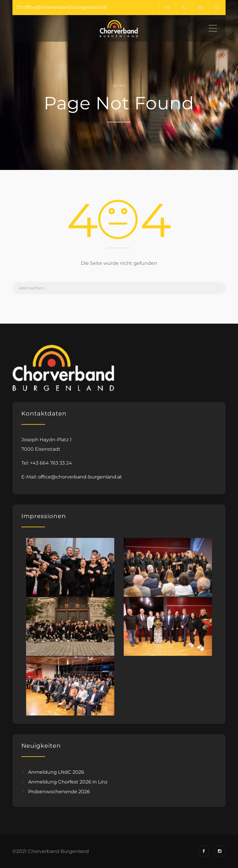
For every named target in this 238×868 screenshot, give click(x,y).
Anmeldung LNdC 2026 (56, 772)
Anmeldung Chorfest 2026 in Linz (68, 782)
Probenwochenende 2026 (59, 791)
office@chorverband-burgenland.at (80, 477)
